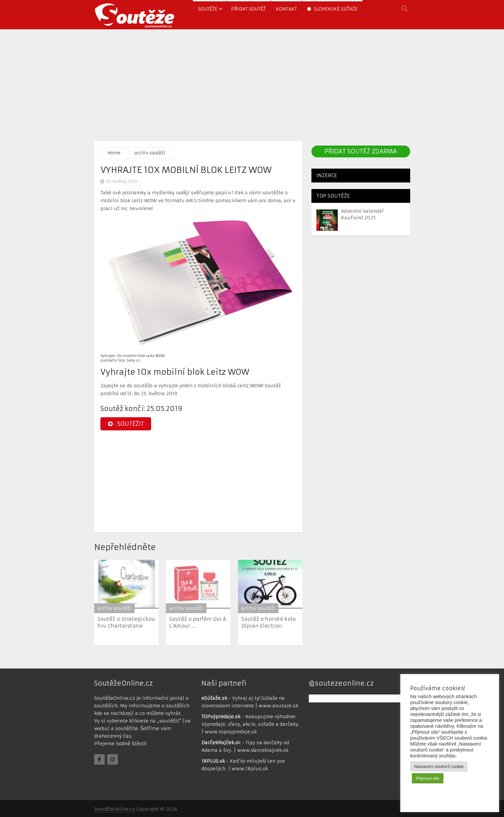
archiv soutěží (150, 153)
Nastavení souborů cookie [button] (439, 766)
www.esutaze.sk (278, 706)
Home (114, 153)
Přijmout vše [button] (428, 778)
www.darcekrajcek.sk (263, 750)
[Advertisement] (252, 83)
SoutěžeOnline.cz (115, 809)
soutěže (208, 9)
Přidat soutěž (248, 9)
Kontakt (286, 9)
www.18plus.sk (250, 769)
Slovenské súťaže (332, 9)
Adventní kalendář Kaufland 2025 (362, 214)
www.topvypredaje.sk (231, 732)
